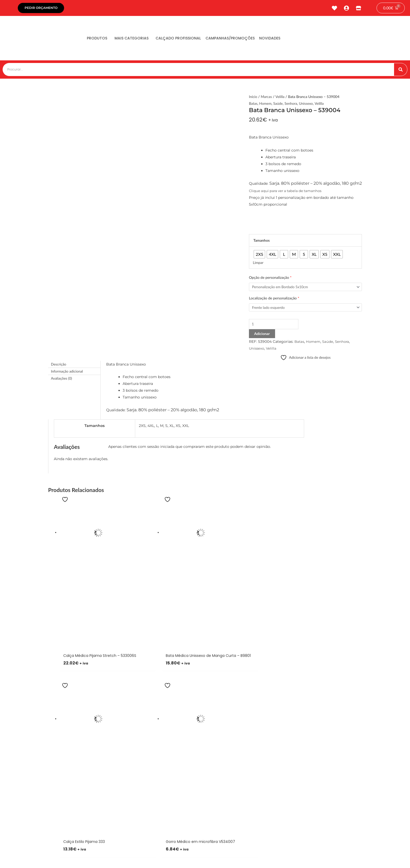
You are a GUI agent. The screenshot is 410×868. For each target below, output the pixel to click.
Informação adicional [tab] (68, 374)
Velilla (281, 98)
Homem (266, 105)
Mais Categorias (136, 39)
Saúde (279, 105)
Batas (253, 105)
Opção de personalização (270, 279)
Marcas (267, 98)
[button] (155, 710)
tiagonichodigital (343, 857)
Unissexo (308, 105)
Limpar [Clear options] (258, 264)
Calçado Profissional (187, 39)
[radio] (259, 256)
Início (253, 98)
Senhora (292, 105)
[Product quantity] (275, 326)
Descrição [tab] (59, 367)
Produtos (99, 39)
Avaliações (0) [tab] (62, 381)
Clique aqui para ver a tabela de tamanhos (287, 192)
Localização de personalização (274, 300)
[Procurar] (401, 71)
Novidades (285, 39)
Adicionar (262, 336)
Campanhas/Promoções (242, 39)
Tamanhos (261, 242)
